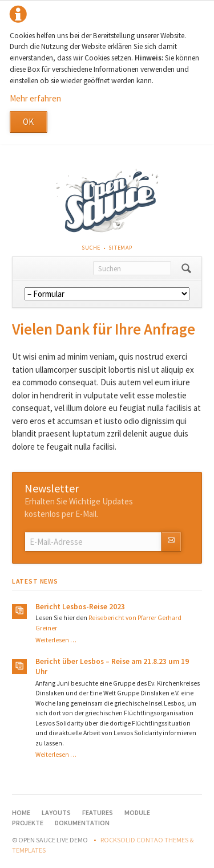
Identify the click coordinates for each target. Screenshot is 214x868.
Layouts (56, 812)
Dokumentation (82, 823)
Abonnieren (171, 542)
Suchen (186, 268)
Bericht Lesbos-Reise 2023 (80, 607)
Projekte (28, 823)
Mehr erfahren (35, 98)
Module (137, 812)
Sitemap (120, 248)
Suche (91, 248)
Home (21, 812)
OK (28, 122)
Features (98, 812)
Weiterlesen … (56, 640)
